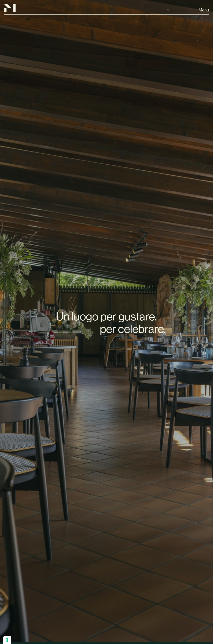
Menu (204, 10)
